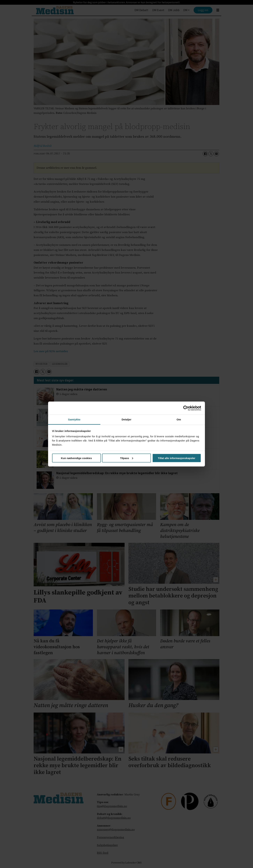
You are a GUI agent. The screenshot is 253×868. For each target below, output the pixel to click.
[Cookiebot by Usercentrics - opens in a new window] (186, 408)
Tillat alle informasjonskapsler (177, 458)
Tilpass (127, 458)
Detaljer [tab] (127, 419)
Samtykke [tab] (74, 419)
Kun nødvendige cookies (76, 458)
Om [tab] (179, 419)
